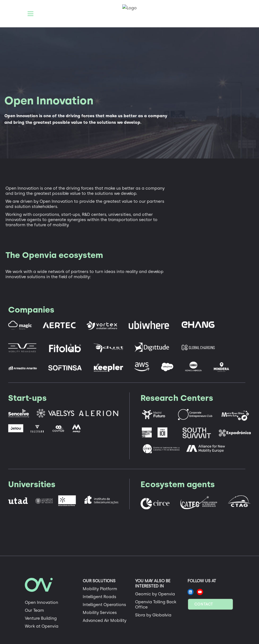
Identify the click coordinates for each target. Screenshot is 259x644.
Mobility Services (100, 613)
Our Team (34, 610)
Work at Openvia (42, 626)
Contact (204, 604)
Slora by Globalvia (153, 615)
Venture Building (41, 618)
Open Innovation (41, 602)
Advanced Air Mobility (105, 621)
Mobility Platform (100, 589)
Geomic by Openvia (155, 594)
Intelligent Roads (99, 597)
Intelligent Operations (104, 605)
